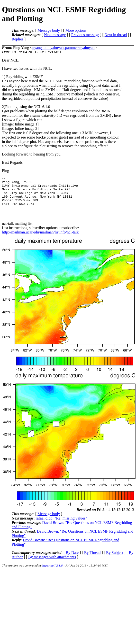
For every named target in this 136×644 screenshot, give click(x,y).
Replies (18, 39)
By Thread (92, 560)
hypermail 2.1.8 (53, 573)
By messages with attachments (52, 564)
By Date (72, 560)
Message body (49, 30)
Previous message (85, 35)
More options (76, 30)
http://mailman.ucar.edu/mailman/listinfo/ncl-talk (40, 239)
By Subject (115, 560)
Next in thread (116, 35)
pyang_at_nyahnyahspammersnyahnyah (63, 48)
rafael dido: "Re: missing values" (61, 525)
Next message (55, 35)
